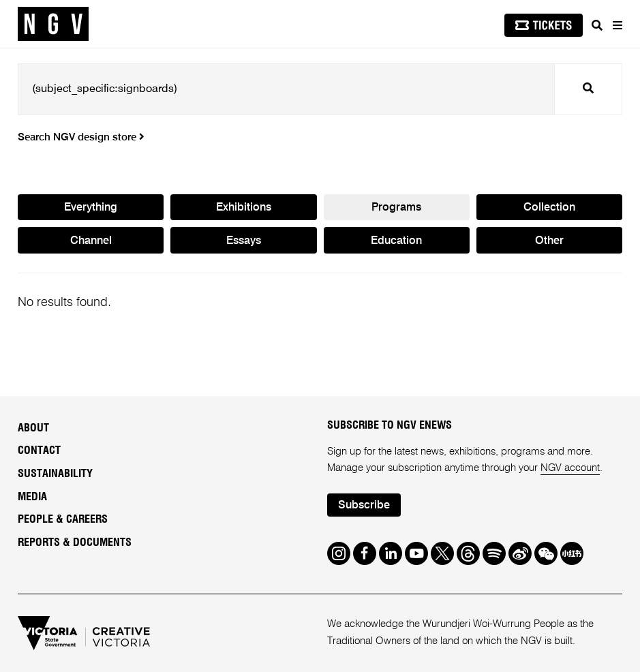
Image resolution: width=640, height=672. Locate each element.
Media (32, 497)
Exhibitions (244, 208)
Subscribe (364, 506)
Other (549, 241)
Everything (91, 208)
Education (396, 241)
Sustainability (55, 474)
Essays (244, 241)
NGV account (570, 468)
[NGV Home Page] (53, 24)
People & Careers (63, 519)
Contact (39, 450)
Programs (396, 208)
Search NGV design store (81, 138)
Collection (549, 208)
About (33, 428)
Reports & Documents (75, 543)
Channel (91, 241)
